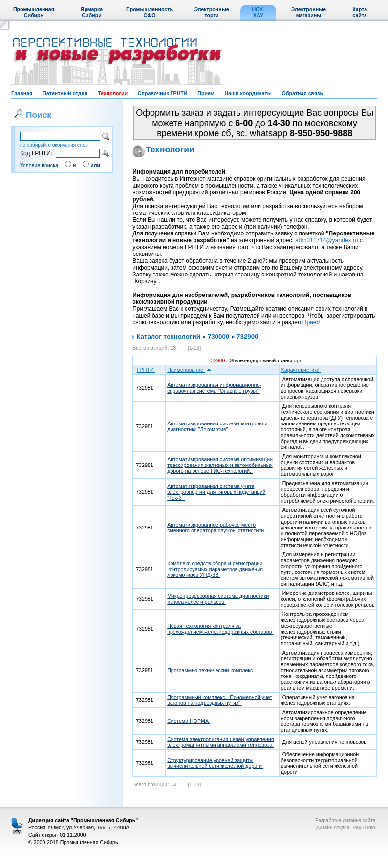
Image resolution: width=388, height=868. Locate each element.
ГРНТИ (149, 370)
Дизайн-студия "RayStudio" (346, 828)
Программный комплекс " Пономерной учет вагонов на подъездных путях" (220, 700)
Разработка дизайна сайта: (346, 820)
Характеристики (304, 370)
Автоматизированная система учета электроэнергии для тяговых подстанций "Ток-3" (216, 492)
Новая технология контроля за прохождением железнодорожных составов (220, 629)
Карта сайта (360, 12)
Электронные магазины (309, 12)
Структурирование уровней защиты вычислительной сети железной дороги (215, 763)
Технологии (113, 93)
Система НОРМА (189, 721)
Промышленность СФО (150, 12)
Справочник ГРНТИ (163, 93)
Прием (206, 93)
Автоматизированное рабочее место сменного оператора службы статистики (216, 528)
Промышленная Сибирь (34, 12)
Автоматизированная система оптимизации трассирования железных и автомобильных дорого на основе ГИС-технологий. (220, 465)
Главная (22, 93)
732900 (247, 336)
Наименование (189, 370)
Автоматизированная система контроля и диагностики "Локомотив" (217, 426)
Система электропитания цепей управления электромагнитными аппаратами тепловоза (220, 742)
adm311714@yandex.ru (326, 240)
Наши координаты (248, 93)
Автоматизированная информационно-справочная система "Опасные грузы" (214, 388)
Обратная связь (302, 93)
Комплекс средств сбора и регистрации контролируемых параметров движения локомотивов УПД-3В (215, 569)
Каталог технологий (168, 336)
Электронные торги (211, 12)
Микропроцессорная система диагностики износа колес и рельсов (218, 599)
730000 (218, 336)
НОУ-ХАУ (258, 12)
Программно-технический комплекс (211, 670)
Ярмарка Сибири (92, 12)
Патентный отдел (65, 93)
